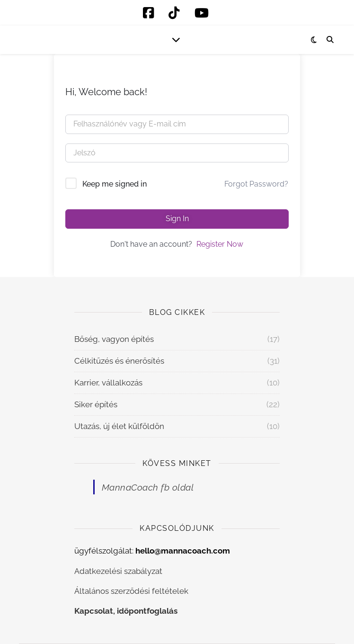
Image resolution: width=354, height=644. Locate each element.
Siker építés (96, 404)
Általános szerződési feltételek (131, 591)
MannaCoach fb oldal (148, 487)
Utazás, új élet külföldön (119, 426)
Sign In (177, 219)
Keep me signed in (115, 184)
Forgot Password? (256, 184)
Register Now (220, 244)
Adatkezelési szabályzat (118, 571)
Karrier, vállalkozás (108, 383)
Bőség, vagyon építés (114, 339)
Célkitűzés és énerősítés (119, 361)
